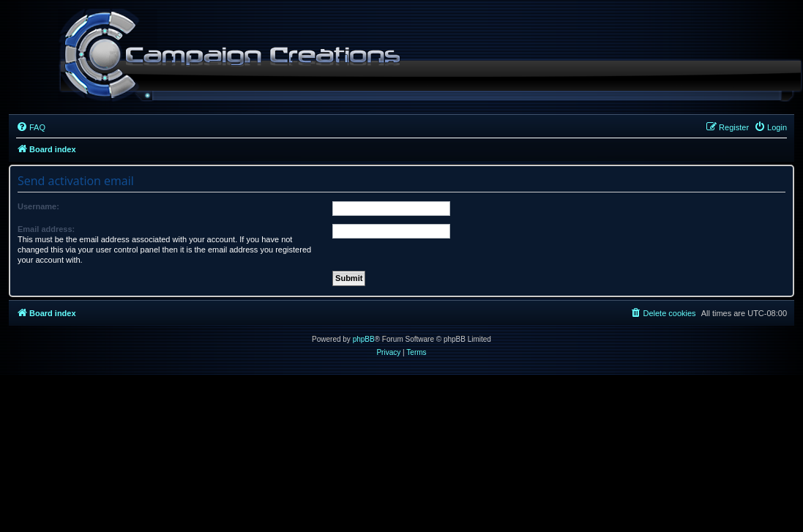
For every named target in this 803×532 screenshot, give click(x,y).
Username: (38, 206)
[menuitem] (31, 127)
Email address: (46, 229)
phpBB (364, 339)
